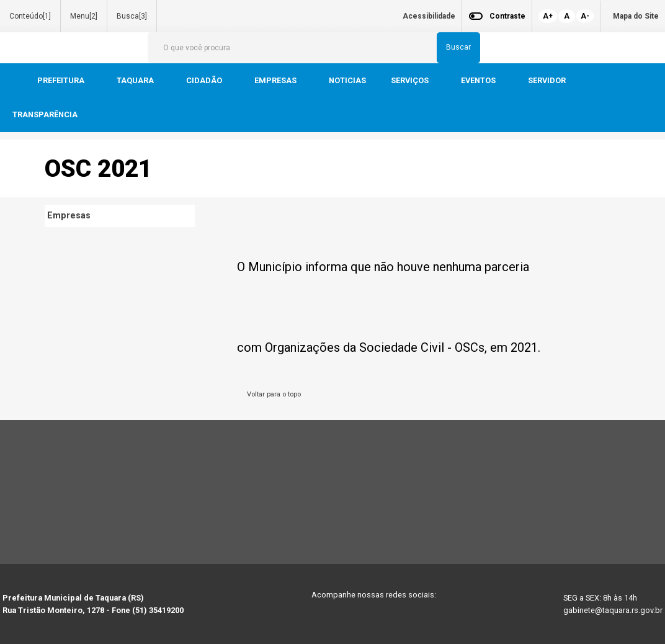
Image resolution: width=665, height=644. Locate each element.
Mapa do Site (636, 16)
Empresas (69, 216)
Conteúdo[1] (30, 16)
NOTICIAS (347, 80)
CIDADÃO (205, 80)
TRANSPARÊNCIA (45, 114)
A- (585, 16)
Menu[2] (84, 16)
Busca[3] (132, 16)
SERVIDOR (548, 80)
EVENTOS (479, 80)
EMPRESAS (276, 80)
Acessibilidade (429, 16)
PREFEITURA (62, 80)
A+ (548, 16)
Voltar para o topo (272, 394)
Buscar (458, 47)
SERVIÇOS (411, 80)
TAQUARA (136, 80)
